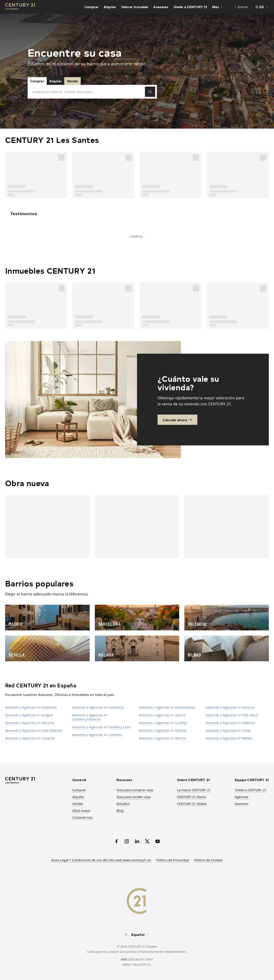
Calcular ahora (177, 420)
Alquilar (110, 7)
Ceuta (247, 730)
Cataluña (115, 735)
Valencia (248, 723)
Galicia (180, 715)
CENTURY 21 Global (192, 804)
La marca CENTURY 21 (194, 790)
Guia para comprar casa (135, 790)
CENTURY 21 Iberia (191, 797)
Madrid (181, 730)
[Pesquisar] (150, 92)
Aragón (47, 715)
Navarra (248, 707)
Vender (72, 81)
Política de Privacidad (173, 860)
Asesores (161, 7)
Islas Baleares (52, 730)
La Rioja (181, 723)
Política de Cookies (208, 860)
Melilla (247, 738)
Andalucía (49, 707)
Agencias (29, 707)
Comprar (92, 7)
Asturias (48, 723)
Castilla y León (120, 727)
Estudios (123, 804)
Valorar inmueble (135, 7)
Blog (120, 810)
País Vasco (250, 715)
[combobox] (262, 7)
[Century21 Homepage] (20, 7)
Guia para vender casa (134, 797)
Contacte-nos (83, 817)
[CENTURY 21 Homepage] (36, 781)
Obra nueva (81, 810)
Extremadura (185, 707)
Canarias (48, 738)
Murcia (181, 738)
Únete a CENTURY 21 (190, 7)
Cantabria (116, 707)
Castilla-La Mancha (86, 719)
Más (218, 7)
